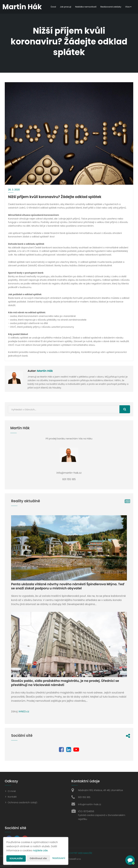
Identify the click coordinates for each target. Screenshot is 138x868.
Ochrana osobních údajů (22, 802)
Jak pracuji (66, 7)
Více (128, 7)
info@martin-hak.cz (90, 804)
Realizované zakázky (111, 7)
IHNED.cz (24, 711)
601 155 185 (84, 797)
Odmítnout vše (38, 858)
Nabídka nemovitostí (86, 7)
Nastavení (59, 858)
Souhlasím (16, 858)
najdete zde (40, 850)
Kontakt (12, 797)
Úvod (53, 7)
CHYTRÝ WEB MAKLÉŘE (81, 853)
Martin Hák (45, 371)
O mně (12, 791)
